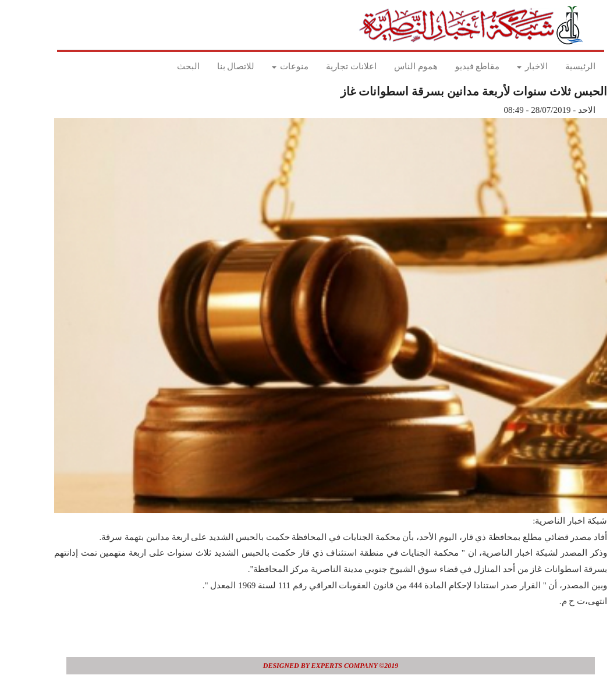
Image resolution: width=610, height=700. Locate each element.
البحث (163, 66)
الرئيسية (555, 66)
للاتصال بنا (210, 66)
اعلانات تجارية (326, 66)
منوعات (265, 66)
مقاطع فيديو (452, 66)
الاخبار (507, 66)
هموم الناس (390, 66)
